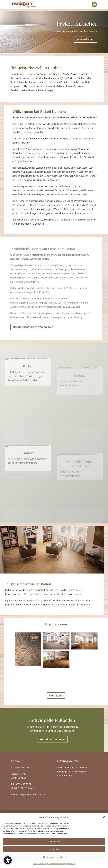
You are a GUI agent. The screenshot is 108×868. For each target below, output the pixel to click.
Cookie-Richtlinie (39, 864)
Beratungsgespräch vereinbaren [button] (33, 327)
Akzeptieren (54, 842)
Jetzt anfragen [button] (85, 39)
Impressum (71, 864)
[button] (104, 817)
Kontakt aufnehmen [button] (52, 789)
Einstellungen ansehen (54, 857)
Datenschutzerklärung (56, 864)
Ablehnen (54, 849)
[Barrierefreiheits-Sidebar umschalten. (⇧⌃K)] (8, 860)
